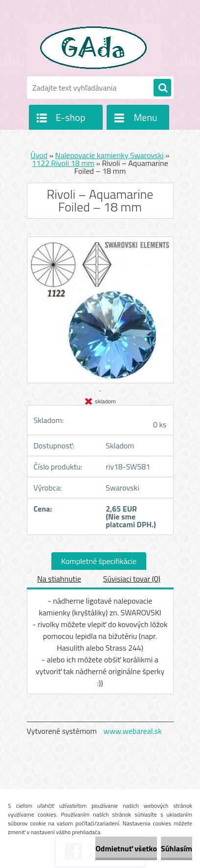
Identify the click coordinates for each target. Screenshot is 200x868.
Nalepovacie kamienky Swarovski (110, 155)
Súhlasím (177, 848)
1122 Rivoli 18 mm (63, 163)
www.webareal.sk (133, 731)
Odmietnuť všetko (126, 848)
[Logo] (94, 48)
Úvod (39, 155)
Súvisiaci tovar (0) (132, 579)
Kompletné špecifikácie (99, 561)
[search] (162, 88)
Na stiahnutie (59, 579)
